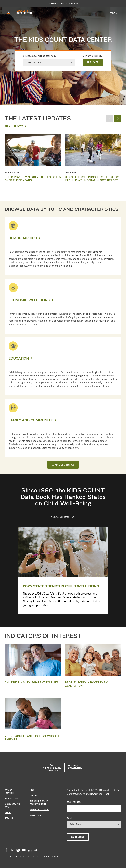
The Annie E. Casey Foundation (63, 3)
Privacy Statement (39, 810)
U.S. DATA (93, 62)
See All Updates (14, 126)
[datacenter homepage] (24, 12)
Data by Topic (11, 798)
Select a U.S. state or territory (40, 56)
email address (74, 802)
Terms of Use (37, 815)
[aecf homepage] (8, 12)
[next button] (118, 119)
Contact (34, 795)
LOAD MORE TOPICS (63, 465)
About (8, 812)
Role (69, 818)
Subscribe (78, 837)
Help (32, 790)
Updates (9, 818)
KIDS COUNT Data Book (63, 517)
